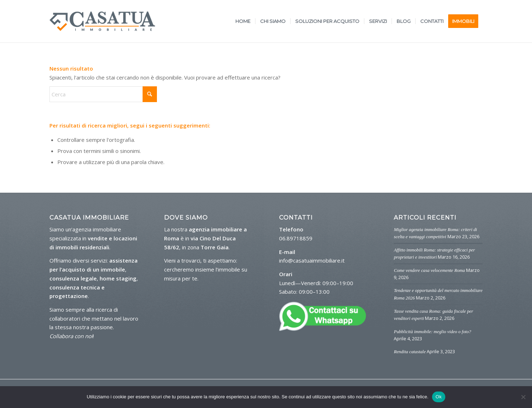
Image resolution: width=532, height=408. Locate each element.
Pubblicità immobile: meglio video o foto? (432, 332)
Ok (439, 397)
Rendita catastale (410, 352)
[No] (523, 397)
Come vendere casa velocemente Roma (429, 270)
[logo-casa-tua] (102, 21)
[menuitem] (243, 21)
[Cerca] (103, 94)
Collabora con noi (71, 336)
